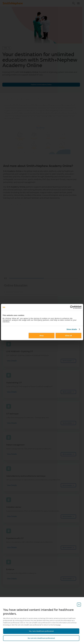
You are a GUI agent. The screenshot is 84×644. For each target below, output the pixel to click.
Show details (72, 329)
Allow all (68, 336)
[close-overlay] (79, 605)
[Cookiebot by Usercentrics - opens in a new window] (72, 307)
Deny (42, 336)
